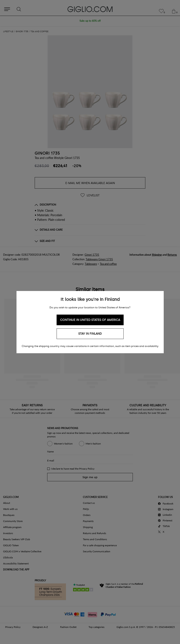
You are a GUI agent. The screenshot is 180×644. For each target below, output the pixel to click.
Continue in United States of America (90, 320)
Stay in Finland (90, 334)
